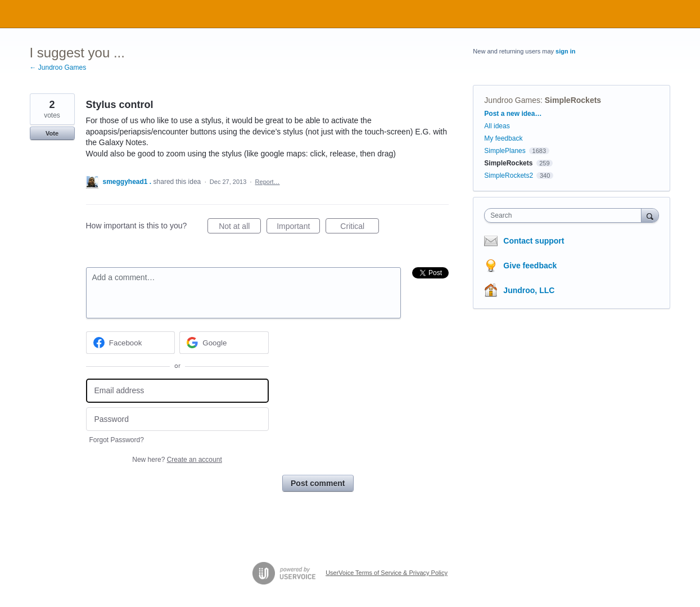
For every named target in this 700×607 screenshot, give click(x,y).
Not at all (240, 228)
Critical (360, 228)
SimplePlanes (505, 151)
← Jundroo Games (58, 68)
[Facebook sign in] (131, 343)
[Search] (650, 215)
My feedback (503, 138)
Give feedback (530, 266)
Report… (268, 182)
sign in (565, 51)
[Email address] (177, 391)
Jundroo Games (512, 100)
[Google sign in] (224, 343)
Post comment (318, 483)
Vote (52, 133)
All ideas (497, 126)
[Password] (177, 419)
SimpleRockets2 (509, 176)
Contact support (534, 241)
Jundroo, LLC (529, 290)
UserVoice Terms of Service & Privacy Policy (387, 573)
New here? (177, 460)
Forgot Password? (117, 440)
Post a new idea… (513, 114)
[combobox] (565, 215)
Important (298, 228)
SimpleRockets (573, 100)
